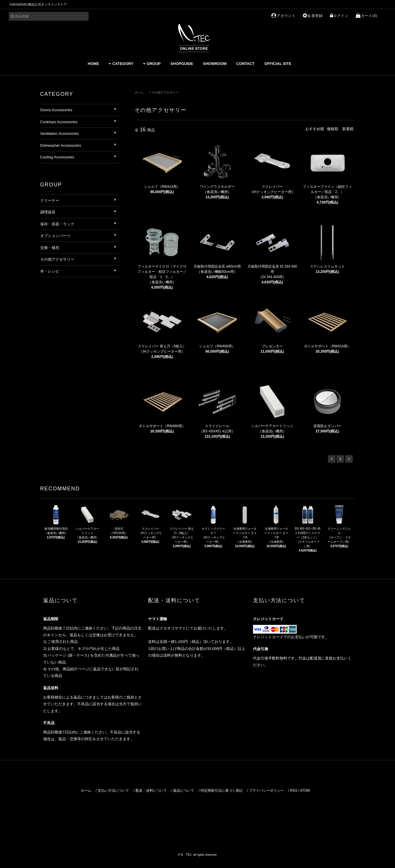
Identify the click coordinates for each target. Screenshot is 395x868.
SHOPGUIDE (182, 64)
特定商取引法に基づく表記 (222, 791)
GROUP (152, 64)
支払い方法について (113, 791)
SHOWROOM (215, 64)
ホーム (139, 92)
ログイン (339, 16)
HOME (93, 64)
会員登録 (313, 16)
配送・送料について (151, 791)
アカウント (283, 16)
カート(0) (367, 16)
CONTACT (246, 64)
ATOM (305, 791)
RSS (294, 791)
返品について (184, 791)
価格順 (332, 129)
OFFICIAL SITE (278, 64)
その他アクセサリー (165, 92)
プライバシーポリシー (266, 791)
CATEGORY (121, 64)
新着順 (348, 129)
